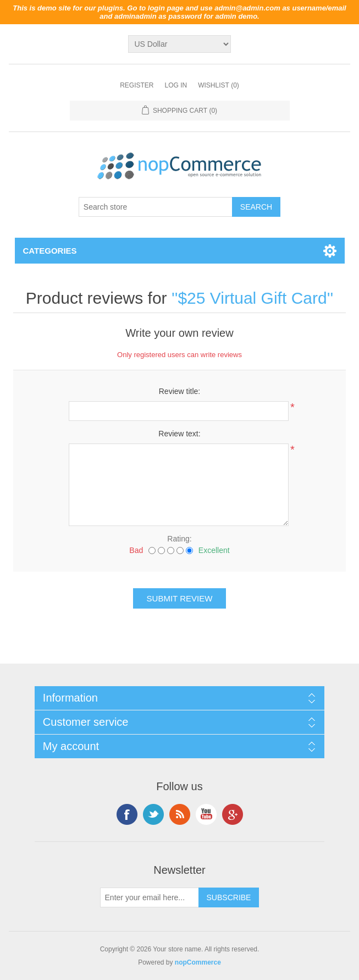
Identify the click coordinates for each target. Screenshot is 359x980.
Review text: (179, 434)
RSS (180, 814)
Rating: (179, 539)
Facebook (127, 814)
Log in (176, 85)
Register (137, 85)
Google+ (233, 814)
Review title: (179, 391)
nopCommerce (198, 962)
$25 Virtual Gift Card (252, 298)
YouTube (206, 814)
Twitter (153, 814)
